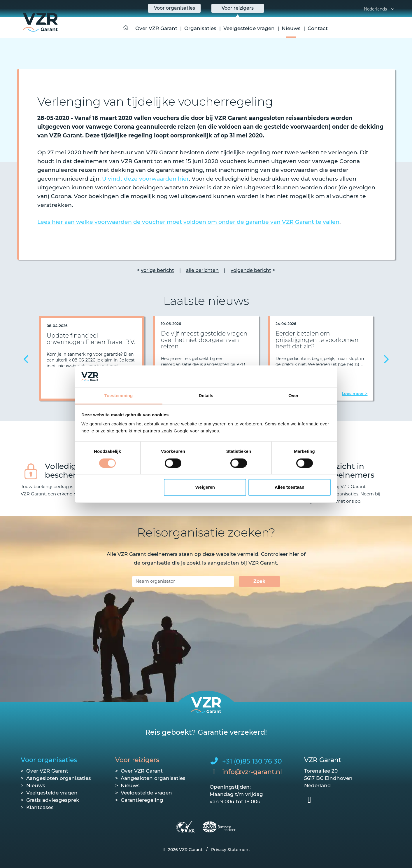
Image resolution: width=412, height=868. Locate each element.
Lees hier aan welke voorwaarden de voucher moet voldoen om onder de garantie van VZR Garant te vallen (188, 222)
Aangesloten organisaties (59, 778)
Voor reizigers (137, 760)
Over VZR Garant (156, 28)
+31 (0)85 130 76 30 (252, 761)
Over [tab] (293, 396)
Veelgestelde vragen (249, 28)
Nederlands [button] (379, 9)
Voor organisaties (49, 760)
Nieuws (291, 28)
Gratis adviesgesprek (53, 800)
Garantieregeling (142, 800)
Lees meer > (355, 394)
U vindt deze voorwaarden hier (145, 179)
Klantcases (40, 807)
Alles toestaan (290, 487)
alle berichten (202, 270)
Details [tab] (206, 396)
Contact (318, 28)
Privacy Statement (231, 850)
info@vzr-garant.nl (252, 772)
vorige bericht (157, 270)
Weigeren (205, 487)
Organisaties (200, 28)
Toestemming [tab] (119, 396)
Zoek (260, 581)
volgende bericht (251, 270)
